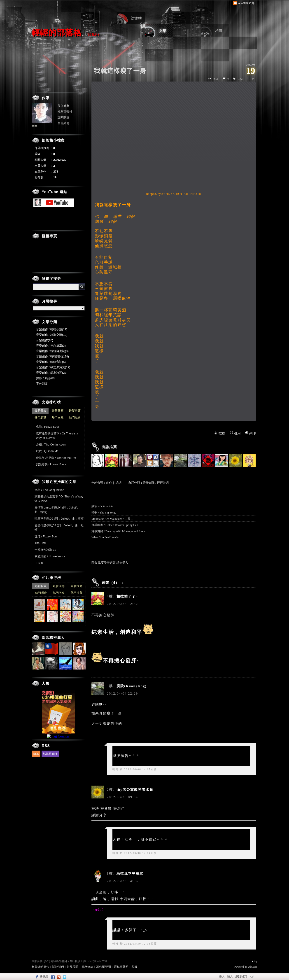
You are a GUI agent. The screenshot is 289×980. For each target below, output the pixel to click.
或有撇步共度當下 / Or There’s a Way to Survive (57, 436)
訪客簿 (136, 18)
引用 (237, 433)
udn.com (253, 967)
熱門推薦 (75, 417)
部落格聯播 (50, 754)
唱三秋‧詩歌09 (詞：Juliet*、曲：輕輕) (59, 519)
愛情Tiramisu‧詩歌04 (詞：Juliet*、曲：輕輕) (57, 510)
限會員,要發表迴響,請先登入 (110, 563)
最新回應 (58, 411)
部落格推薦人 (53, 638)
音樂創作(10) (45, 340)
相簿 (219, 31)
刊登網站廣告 (40, 967)
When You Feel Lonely (105, 537)
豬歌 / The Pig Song (104, 512)
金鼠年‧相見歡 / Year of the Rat (56, 458)
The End (40, 543)
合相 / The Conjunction (51, 444)
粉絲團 (44, 976)
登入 (222, 976)
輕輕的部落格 (57, 33)
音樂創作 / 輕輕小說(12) (52, 329)
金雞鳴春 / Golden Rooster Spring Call (115, 525)
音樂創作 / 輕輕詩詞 (156, 483)
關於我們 (58, 967)
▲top (254, 961)
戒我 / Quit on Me (102, 506)
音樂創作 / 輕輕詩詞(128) (52, 356)
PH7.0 (39, 563)
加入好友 (63, 106)
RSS (36, 754)
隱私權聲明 (121, 967)
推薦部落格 (65, 111)
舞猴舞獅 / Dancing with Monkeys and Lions (118, 531)
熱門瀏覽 (40, 417)
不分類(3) (42, 384)
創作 (109, 483)
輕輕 (116, 769)
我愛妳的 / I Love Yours (51, 464)
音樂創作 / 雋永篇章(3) (51, 346)
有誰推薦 (109, 447)
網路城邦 (241, 976)
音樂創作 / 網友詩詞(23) (52, 373)
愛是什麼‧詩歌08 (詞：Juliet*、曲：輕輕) (59, 528)
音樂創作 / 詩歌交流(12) (52, 335)
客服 (134, 967)
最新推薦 (75, 411)
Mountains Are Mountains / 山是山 (112, 519)
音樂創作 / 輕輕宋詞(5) (51, 362)
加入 (230, 976)
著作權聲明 (104, 967)
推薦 (222, 433)
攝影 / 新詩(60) (46, 378)
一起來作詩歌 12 (45, 550)
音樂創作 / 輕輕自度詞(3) (52, 351)
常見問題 (73, 967)
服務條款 (87, 967)
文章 (163, 31)
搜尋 (82, 287)
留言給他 (63, 123)
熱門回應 (58, 417)
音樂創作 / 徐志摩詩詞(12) (53, 367)
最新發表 (40, 411)
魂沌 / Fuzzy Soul (47, 427)
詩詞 (119, 483)
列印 (253, 433)
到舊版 (93, 34)
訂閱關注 (63, 117)
